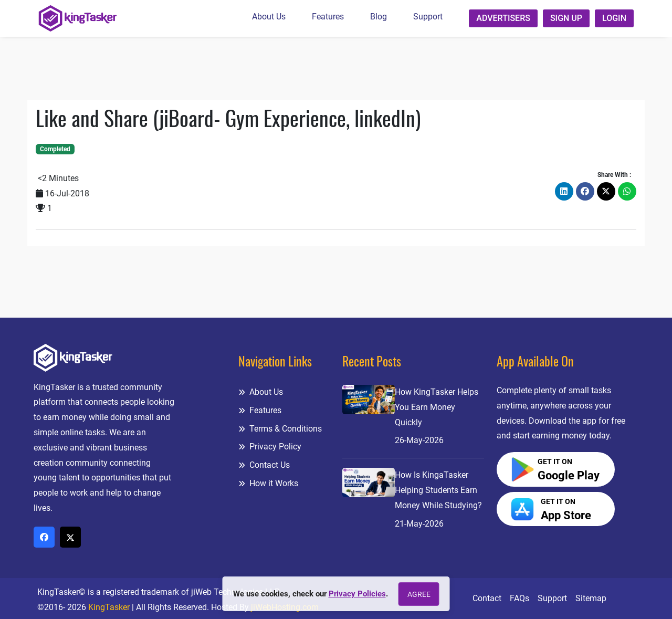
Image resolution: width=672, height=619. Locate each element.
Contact (487, 598)
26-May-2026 (419, 440)
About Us (269, 17)
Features (328, 17)
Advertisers (503, 18)
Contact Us (264, 465)
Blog (379, 17)
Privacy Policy (270, 447)
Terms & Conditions (280, 429)
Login (614, 18)
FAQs (519, 598)
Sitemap (591, 598)
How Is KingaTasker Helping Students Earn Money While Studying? (438, 490)
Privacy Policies (357, 594)
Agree (419, 594)
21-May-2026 (419, 524)
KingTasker (109, 607)
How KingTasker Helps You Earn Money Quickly (437, 407)
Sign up (566, 18)
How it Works (268, 483)
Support (428, 17)
